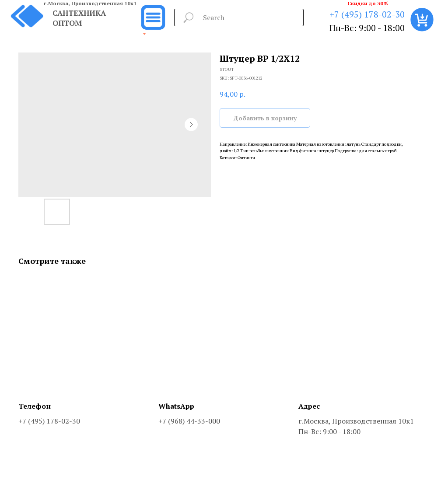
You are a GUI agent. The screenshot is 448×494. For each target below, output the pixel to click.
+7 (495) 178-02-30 (367, 14)
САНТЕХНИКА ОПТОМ (79, 18)
